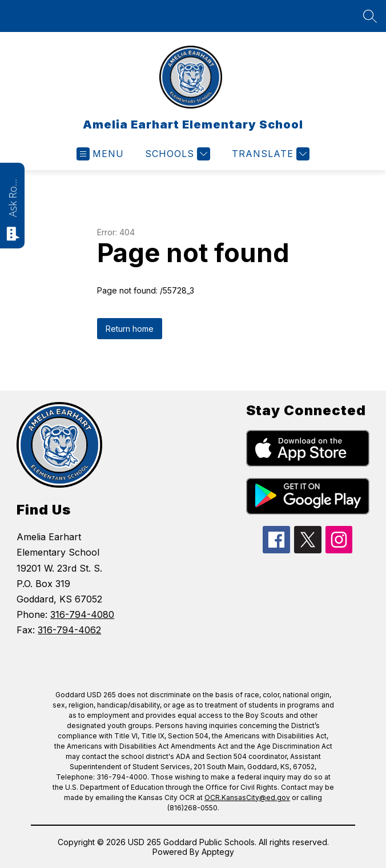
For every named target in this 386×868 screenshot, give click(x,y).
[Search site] (370, 16)
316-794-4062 (69, 630)
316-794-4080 (82, 614)
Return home (130, 329)
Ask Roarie (13, 197)
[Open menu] (100, 154)
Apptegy (218, 852)
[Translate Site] (269, 154)
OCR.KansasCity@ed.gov (247, 797)
